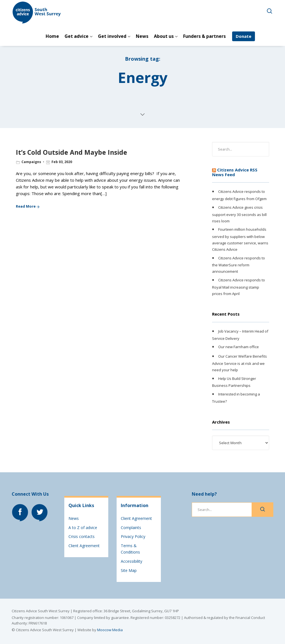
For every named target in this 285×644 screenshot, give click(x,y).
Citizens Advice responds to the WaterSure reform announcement (239, 265)
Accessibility (132, 561)
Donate (244, 36)
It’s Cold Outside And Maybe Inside (72, 152)
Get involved (112, 36)
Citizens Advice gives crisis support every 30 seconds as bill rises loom (239, 214)
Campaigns (31, 162)
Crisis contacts (82, 536)
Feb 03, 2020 (62, 162)
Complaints (131, 528)
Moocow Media (110, 630)
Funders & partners (204, 36)
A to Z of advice (83, 528)
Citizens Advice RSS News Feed (235, 172)
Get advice (77, 36)
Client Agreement (84, 546)
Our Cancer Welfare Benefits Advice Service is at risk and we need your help (239, 363)
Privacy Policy (133, 536)
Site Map (129, 570)
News (142, 36)
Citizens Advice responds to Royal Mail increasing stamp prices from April (239, 287)
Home (52, 36)
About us (164, 36)
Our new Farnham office (239, 347)
